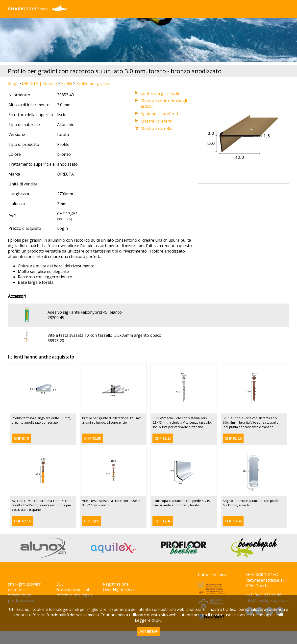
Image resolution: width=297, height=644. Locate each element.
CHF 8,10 (21, 438)
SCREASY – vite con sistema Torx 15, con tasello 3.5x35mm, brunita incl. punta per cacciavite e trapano (42, 505)
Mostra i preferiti (157, 121)
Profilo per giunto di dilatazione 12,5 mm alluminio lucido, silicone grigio (112, 420)
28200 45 (56, 318)
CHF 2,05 (92, 521)
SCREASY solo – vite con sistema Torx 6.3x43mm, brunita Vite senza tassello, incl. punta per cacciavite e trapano (251, 422)
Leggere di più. (149, 620)
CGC (59, 584)
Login (62, 228)
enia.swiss (17, 590)
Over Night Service (120, 590)
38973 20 (56, 341)
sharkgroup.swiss (24, 584)
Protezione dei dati (73, 590)
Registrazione (116, 584)
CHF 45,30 (93, 438)
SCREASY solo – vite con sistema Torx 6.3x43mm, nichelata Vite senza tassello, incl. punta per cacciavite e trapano (182, 422)
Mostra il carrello (156, 129)
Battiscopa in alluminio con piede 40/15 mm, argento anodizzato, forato (181, 503)
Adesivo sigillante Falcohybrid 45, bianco (85, 312)
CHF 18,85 (233, 521)
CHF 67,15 (22, 521)
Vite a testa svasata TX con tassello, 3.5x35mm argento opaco (104, 335)
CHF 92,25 (163, 438)
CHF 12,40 (163, 521)
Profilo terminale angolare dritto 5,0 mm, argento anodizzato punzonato (41, 420)
